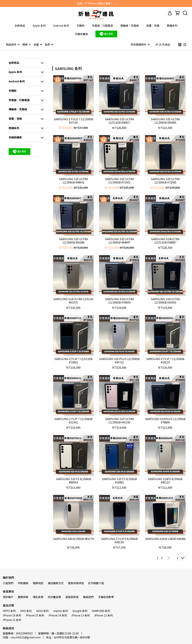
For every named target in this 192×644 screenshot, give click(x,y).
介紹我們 (8, 583)
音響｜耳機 (153, 26)
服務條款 (23, 597)
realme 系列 (60, 611)
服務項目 (38, 583)
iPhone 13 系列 (81, 615)
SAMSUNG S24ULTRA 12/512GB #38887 (165, 240)
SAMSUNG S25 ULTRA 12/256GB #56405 (165, 121)
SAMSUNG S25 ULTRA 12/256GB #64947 (119, 240)
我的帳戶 (8, 597)
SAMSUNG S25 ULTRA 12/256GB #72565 (165, 180)
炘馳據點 (23, 583)
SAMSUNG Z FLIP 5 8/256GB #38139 (119, 540)
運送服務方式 (56, 583)
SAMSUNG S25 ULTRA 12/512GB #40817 (119, 121)
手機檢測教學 (106, 597)
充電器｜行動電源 (102, 26)
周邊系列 (172, 26)
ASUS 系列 (42, 611)
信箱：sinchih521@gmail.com (22, 637)
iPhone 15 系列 (35, 615)
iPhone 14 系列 (58, 615)
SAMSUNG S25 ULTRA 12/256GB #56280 (73, 240)
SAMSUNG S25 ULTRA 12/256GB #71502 (119, 180)
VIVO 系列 (26, 611)
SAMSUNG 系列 (101, 611)
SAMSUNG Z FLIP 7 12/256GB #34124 (165, 360)
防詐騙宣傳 (54, 597)
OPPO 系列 (9, 611)
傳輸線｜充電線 (130, 26)
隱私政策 (38, 597)
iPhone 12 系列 (103, 615)
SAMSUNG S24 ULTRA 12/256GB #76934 (119, 301)
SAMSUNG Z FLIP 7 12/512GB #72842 (73, 360)
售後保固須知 (76, 583)
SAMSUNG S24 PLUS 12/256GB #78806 (165, 420)
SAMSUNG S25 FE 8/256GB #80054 (73, 480)
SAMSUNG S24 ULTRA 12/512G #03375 (73, 301)
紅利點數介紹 (96, 583)
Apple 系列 (39, 26)
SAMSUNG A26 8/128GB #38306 (165, 539)
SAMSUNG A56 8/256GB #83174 (73, 539)
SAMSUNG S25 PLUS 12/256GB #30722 (119, 360)
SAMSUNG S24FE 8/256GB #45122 (165, 480)
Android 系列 (61, 26)
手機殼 (80, 26)
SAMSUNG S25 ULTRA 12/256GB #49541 (73, 180)
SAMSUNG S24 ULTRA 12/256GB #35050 (165, 301)
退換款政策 (72, 597)
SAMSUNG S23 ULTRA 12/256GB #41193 (119, 420)
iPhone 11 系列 (12, 620)
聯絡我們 (88, 597)
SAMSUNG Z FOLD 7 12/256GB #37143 (73, 121)
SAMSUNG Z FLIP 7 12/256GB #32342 (73, 420)
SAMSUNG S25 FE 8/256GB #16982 (119, 480)
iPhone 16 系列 (12, 615)
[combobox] (59, 68)
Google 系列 (80, 611)
